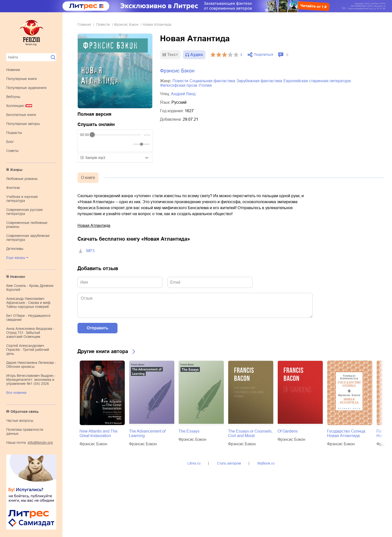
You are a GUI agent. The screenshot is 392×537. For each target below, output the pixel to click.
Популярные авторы (23, 124)
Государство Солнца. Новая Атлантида (347, 433)
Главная (84, 24)
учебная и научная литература (22, 199)
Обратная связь (25, 412)
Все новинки (16, 393)
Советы (12, 151)
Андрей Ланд (183, 94)
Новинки (13, 70)
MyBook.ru (266, 463)
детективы (15, 249)
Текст (173, 55)
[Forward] (107, 144)
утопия (205, 85)
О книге (88, 178)
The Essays (189, 431)
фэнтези (13, 188)
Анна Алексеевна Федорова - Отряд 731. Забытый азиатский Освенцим (30, 333)
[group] (115, 141)
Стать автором (229, 463)
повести (103, 24)
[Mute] (128, 144)
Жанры (16, 170)
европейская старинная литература (317, 81)
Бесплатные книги (21, 115)
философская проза (179, 85)
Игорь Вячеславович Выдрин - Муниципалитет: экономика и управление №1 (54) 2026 (31, 380)
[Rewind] (85, 144)
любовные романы (22, 179)
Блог (10, 142)
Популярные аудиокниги (26, 88)
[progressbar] (116, 135)
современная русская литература (24, 212)
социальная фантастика (212, 81)
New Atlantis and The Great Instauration (98, 433)
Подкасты (14, 133)
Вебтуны (13, 97)
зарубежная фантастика (259, 81)
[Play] (96, 144)
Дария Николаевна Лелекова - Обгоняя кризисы (31, 365)
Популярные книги (21, 79)
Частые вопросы (20, 421)
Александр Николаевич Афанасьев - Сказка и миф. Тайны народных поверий (29, 303)
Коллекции (15, 106)
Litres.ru (194, 463)
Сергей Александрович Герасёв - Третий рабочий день (28, 350)
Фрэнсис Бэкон (126, 24)
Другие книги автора (103, 351)
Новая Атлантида (94, 226)
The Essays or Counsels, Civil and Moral (250, 433)
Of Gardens (288, 431)
